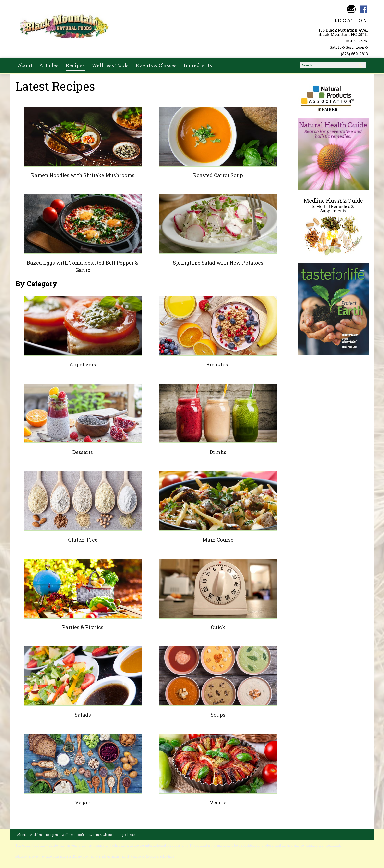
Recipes (75, 65)
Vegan (83, 802)
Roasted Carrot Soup (218, 175)
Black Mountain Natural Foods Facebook (364, 9)
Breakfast (218, 364)
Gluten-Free (83, 540)
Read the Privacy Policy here (156, 857)
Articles (49, 65)
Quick (218, 627)
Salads (83, 715)
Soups (218, 715)
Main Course (218, 540)
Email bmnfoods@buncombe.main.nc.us (351, 9)
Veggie (218, 802)
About (25, 65)
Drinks (218, 452)
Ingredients (198, 65)
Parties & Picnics (83, 627)
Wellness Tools (110, 65)
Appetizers (83, 364)
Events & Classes (156, 65)
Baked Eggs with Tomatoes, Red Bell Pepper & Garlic (83, 266)
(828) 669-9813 (354, 54)
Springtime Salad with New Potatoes (218, 263)
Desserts (83, 452)
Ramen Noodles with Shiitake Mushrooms (83, 175)
